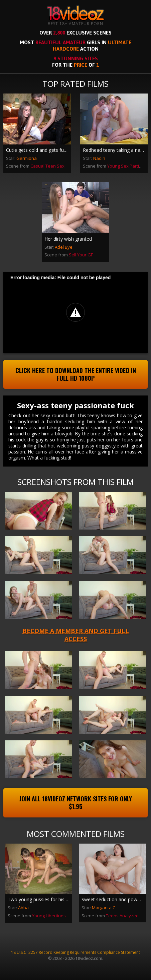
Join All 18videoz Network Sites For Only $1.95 (76, 803)
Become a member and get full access (76, 635)
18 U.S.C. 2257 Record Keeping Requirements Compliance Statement (75, 952)
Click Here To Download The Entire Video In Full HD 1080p (76, 374)
